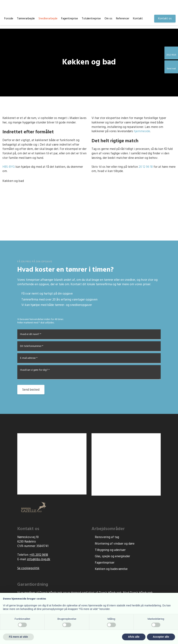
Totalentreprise (91, 19)
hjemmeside (142, 131)
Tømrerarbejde (26, 19)
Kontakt (138, 19)
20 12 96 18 (146, 167)
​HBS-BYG (9, 167)
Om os (108, 19)
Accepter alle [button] (161, 637)
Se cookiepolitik (28, 568)
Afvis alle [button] (134, 637)
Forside (9, 19)
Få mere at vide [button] (18, 637)
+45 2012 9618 (39, 555)
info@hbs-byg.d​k (39, 559)
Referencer (123, 19)
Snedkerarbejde (48, 19)
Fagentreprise (70, 19)
